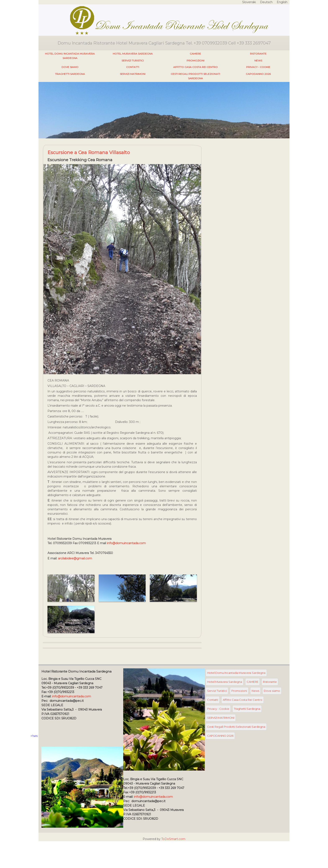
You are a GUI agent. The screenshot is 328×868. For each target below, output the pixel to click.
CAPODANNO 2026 (258, 74)
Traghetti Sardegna (70, 74)
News (258, 61)
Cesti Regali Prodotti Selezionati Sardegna (195, 76)
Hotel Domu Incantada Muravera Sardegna (70, 56)
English (282, 2)
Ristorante (258, 54)
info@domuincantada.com (126, 543)
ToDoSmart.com (173, 839)
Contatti (133, 67)
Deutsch (266, 2)
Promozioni (195, 61)
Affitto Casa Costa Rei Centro (195, 67)
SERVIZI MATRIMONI (133, 74)
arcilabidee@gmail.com (75, 558)
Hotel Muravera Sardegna (133, 54)
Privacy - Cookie (258, 67)
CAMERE (195, 54)
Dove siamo (70, 67)
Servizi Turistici (133, 61)
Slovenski (249, 2)
